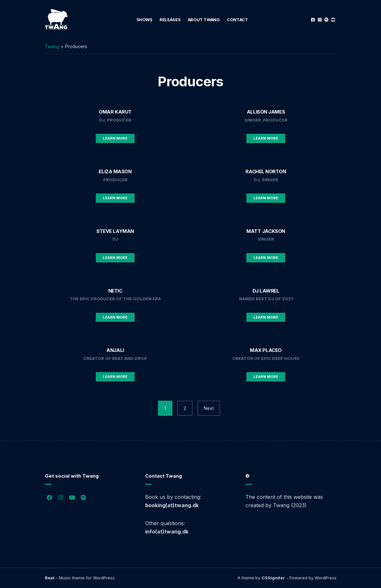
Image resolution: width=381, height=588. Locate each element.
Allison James (266, 112)
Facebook (313, 20)
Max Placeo (266, 350)
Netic (115, 291)
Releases (170, 20)
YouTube (333, 20)
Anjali (115, 350)
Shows (145, 20)
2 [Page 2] (185, 408)
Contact (237, 20)
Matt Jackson (266, 231)
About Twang (204, 20)
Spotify (326, 20)
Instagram (320, 20)
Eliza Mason (115, 171)
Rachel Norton (266, 171)
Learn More (115, 138)
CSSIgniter (273, 578)
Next (209, 408)
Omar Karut (115, 112)
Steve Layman (115, 231)
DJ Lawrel (266, 291)
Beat (50, 578)
